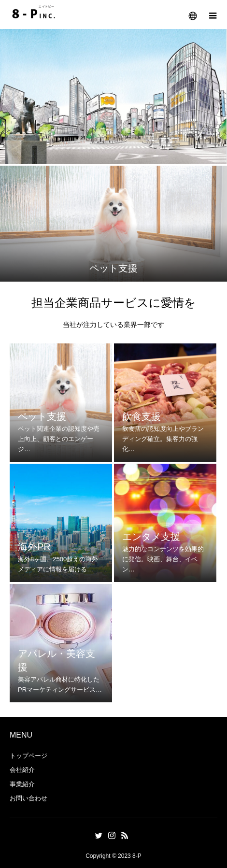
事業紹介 (22, 784)
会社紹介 (22, 770)
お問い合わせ (28, 798)
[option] (113, 224)
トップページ (28, 756)
